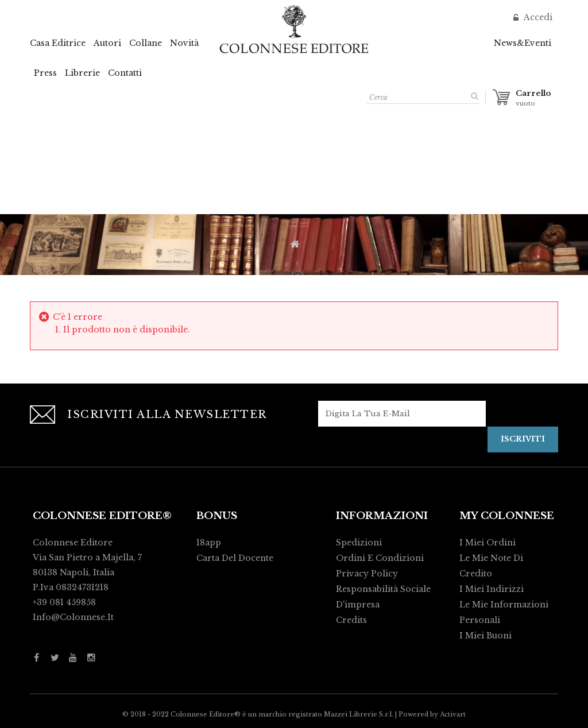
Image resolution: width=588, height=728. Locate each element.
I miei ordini (488, 543)
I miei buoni (486, 636)
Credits (351, 620)
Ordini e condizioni (380, 558)
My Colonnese (507, 516)
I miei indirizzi (492, 589)
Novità (184, 43)
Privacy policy (367, 574)
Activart (453, 714)
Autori (107, 43)
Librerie (82, 73)
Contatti (125, 73)
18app (209, 543)
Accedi (537, 17)
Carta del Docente (235, 558)
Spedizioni (359, 543)
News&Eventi (523, 43)
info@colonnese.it (73, 617)
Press (45, 73)
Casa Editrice (58, 43)
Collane (146, 43)
